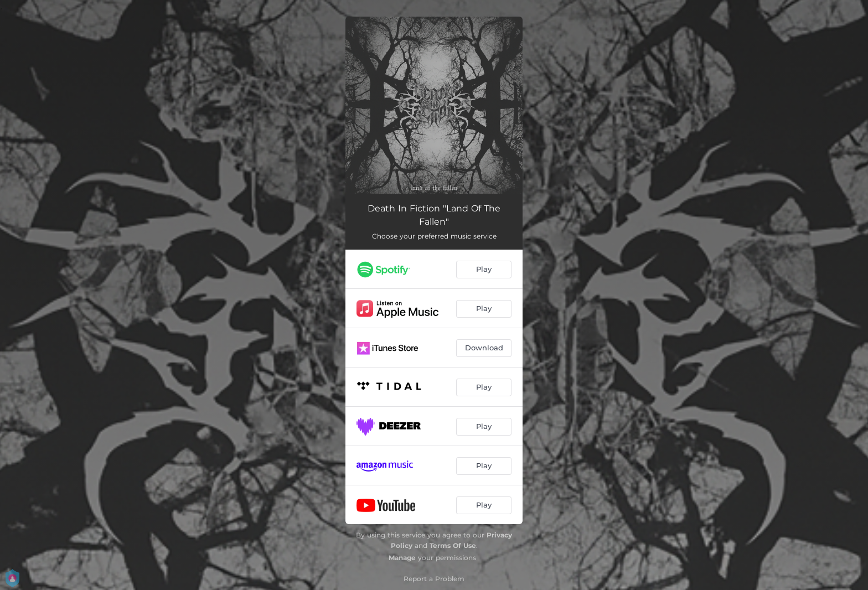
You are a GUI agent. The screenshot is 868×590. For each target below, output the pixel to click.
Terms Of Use (453, 545)
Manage (402, 558)
